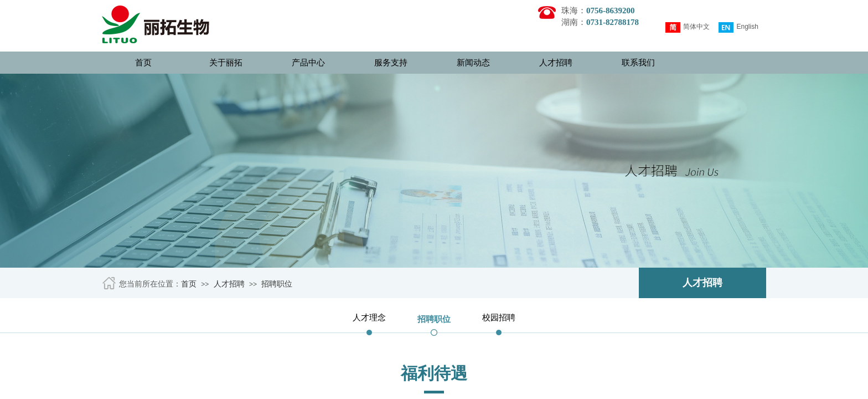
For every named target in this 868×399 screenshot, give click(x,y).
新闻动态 (473, 63)
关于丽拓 (226, 63)
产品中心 (308, 63)
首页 (143, 63)
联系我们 (638, 63)
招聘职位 (277, 284)
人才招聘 (556, 63)
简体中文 (688, 27)
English (738, 27)
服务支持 (391, 63)
